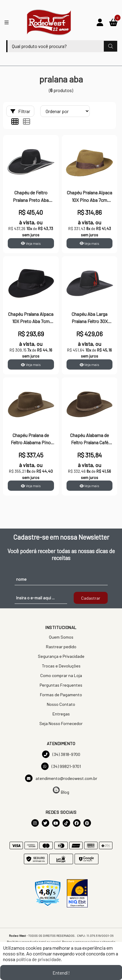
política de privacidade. (39, 959)
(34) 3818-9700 (61, 754)
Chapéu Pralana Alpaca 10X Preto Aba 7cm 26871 (31, 318)
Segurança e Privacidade (61, 656)
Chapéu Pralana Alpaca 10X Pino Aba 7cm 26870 (89, 197)
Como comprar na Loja (61, 675)
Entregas (61, 714)
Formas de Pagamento (61, 695)
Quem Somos (61, 637)
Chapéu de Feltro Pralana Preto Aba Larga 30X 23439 (31, 197)
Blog (61, 791)
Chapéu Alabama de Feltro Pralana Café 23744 (89, 439)
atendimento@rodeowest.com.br (61, 778)
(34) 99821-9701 (61, 766)
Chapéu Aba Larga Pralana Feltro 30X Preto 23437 (90, 318)
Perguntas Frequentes (61, 685)
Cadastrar (91, 598)
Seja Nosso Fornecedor (61, 723)
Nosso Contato (61, 704)
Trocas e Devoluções (61, 666)
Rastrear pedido (61, 647)
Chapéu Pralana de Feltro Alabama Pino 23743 (31, 439)
